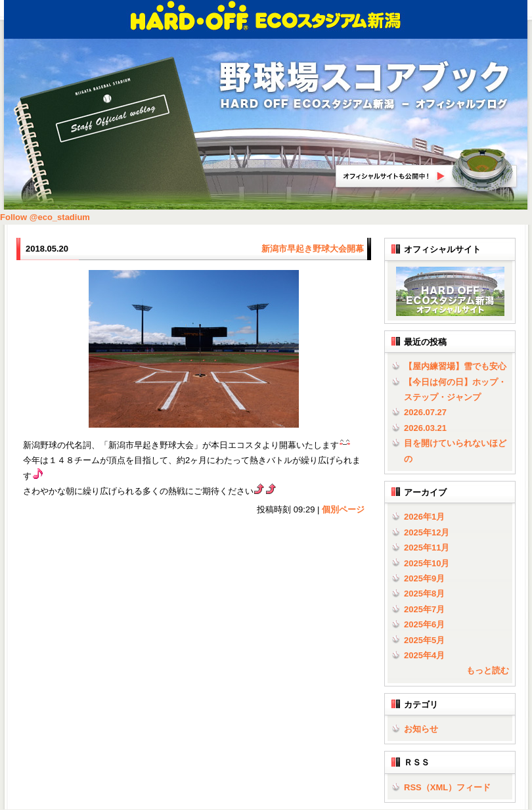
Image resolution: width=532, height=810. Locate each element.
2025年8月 (424, 594)
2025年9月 (424, 578)
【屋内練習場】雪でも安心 (455, 366)
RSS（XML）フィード (447, 787)
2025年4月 (424, 655)
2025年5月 (424, 640)
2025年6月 (424, 624)
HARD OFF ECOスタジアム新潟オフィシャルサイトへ (427, 170)
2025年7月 (424, 609)
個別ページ (343, 509)
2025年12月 (427, 532)
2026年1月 (424, 517)
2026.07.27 (425, 412)
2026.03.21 (425, 428)
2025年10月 (427, 563)
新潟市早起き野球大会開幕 (313, 249)
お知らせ (421, 729)
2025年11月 (427, 548)
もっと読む (488, 670)
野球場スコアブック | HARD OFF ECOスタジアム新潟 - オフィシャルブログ (365, 86)
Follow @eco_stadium (45, 217)
